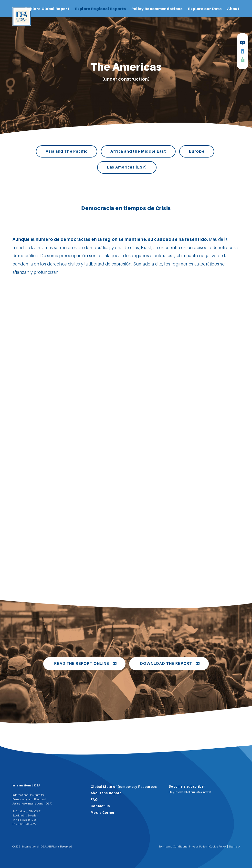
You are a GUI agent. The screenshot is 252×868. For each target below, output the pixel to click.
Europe (197, 151)
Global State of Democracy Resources (124, 787)
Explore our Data (205, 9)
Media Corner (103, 813)
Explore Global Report (47, 9)
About (233, 9)
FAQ (94, 800)
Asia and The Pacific (67, 151)
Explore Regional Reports (100, 9)
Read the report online (82, 663)
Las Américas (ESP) (127, 167)
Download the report (166, 663)
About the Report (106, 793)
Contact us (100, 806)
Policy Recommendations (157, 9)
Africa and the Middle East (138, 151)
